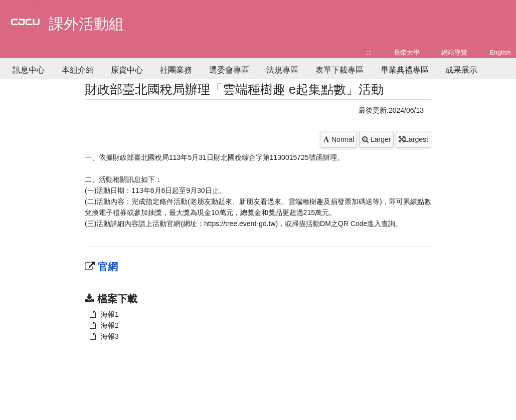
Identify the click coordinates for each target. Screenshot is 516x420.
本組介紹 (78, 70)
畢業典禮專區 (405, 70)
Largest (413, 139)
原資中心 (127, 70)
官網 (106, 267)
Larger (376, 139)
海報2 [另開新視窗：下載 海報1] (104, 325)
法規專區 (282, 70)
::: (369, 52)
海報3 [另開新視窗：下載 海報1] (104, 336)
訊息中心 (29, 70)
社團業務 (176, 70)
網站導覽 (454, 52)
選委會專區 (229, 70)
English (500, 52)
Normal (338, 139)
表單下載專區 (339, 70)
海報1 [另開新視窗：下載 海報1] (104, 314)
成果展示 (461, 70)
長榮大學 (407, 52)
